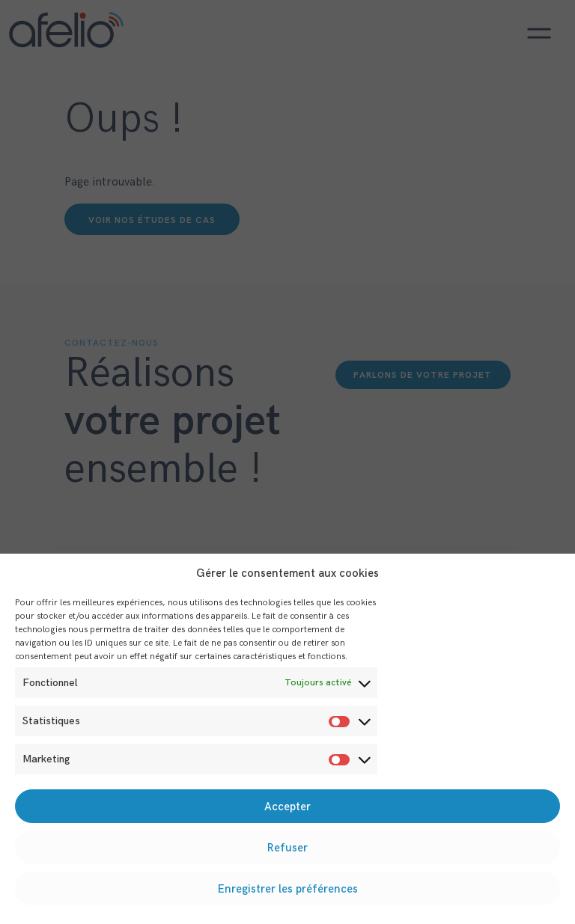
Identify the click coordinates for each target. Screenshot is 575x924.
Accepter (287, 807)
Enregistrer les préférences (288, 889)
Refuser (287, 848)
